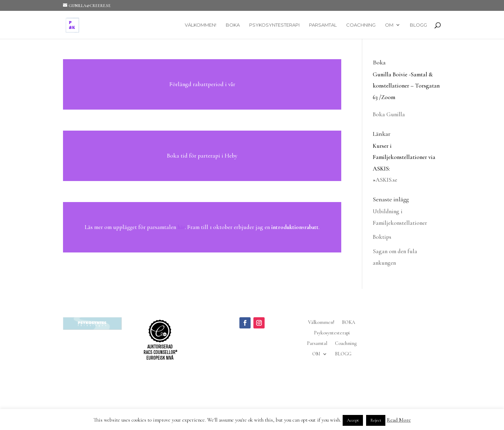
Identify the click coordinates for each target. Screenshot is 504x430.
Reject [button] (376, 420)
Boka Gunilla (389, 114)
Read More (399, 420)
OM (389, 25)
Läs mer (202, 84)
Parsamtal (323, 25)
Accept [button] (353, 420)
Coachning (361, 25)
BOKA (233, 25)
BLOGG (418, 25)
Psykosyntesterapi (274, 25)
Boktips (382, 237)
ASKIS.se (386, 180)
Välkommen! (201, 25)
